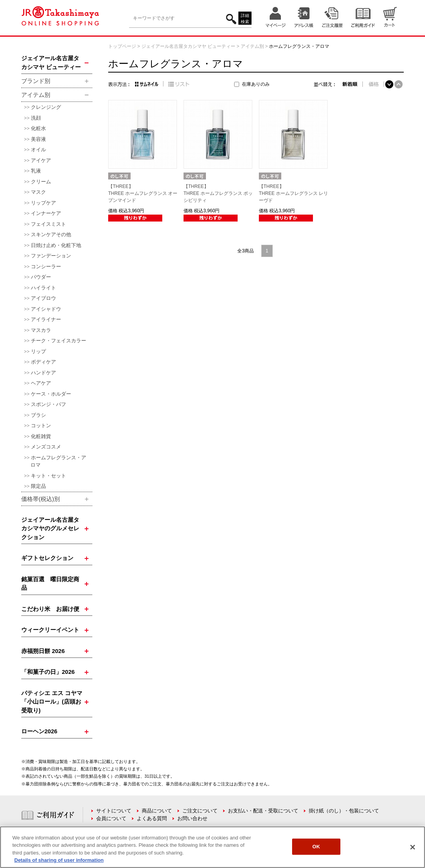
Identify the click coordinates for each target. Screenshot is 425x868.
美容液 (38, 139)
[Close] (413, 847)
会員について (111, 818)
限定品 (38, 486)
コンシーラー (46, 266)
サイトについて (114, 811)
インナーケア (46, 213)
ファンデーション (51, 256)
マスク (38, 192)
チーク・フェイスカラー (59, 341)
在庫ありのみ (256, 84)
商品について (157, 811)
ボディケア (43, 362)
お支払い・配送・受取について (263, 811)
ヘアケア (41, 383)
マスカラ (41, 330)
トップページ (122, 46)
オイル (38, 150)
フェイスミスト (48, 224)
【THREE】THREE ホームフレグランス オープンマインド (143, 193)
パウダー (41, 277)
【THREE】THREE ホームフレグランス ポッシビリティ (218, 193)
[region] (212, 847)
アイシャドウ (46, 309)
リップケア (43, 203)
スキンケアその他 (51, 234)
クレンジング (46, 107)
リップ (38, 351)
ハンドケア (43, 373)
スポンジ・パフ (48, 404)
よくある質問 (152, 818)
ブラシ (38, 415)
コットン (41, 426)
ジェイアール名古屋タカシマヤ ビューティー (188, 46)
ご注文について (200, 811)
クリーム (41, 182)
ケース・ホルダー (51, 394)
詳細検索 (245, 19)
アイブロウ (43, 298)
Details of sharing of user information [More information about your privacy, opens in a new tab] (59, 860)
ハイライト (43, 288)
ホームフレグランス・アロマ (58, 461)
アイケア (41, 160)
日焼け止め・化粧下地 (56, 245)
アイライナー (46, 319)
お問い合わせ (192, 818)
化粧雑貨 (41, 436)
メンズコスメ (46, 447)
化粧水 (38, 128)
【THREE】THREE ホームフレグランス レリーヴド (293, 193)
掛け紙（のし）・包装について (344, 811)
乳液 (36, 171)
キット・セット (48, 476)
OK (316, 847)
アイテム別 (252, 46)
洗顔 (36, 118)
